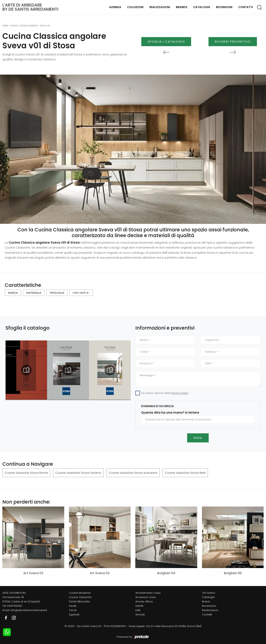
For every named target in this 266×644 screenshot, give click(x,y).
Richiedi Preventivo (233, 42)
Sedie (73, 606)
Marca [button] (13, 293)
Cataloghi (202, 7)
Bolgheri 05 (233, 573)
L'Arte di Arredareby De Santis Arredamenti (30, 7)
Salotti (139, 606)
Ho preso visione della (165, 393)
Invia (198, 438)
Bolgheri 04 (166, 573)
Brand (206, 601)
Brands (182, 7)
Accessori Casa (146, 597)
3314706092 (15, 606)
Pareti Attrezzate (79, 601)
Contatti (246, 7)
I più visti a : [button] (81, 293)
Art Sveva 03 (33, 573)
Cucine (14, 26)
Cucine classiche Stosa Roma (26, 473)
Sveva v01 (45, 26)
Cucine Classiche (29, 26)
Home (5, 26)
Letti (138, 610)
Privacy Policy (180, 393)
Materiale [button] (34, 293)
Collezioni (135, 7)
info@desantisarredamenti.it (29, 610)
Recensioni (224, 7)
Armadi (140, 615)
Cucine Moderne (80, 593)
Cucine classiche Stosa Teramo (78, 473)
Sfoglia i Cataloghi (166, 42)
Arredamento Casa (148, 593)
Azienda (115, 7)
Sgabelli (74, 615)
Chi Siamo (209, 593)
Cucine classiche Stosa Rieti (185, 473)
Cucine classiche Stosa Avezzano (133, 473)
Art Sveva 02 (100, 573)
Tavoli (73, 610)
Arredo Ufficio (144, 601)
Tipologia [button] (57, 293)
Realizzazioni (160, 7)
